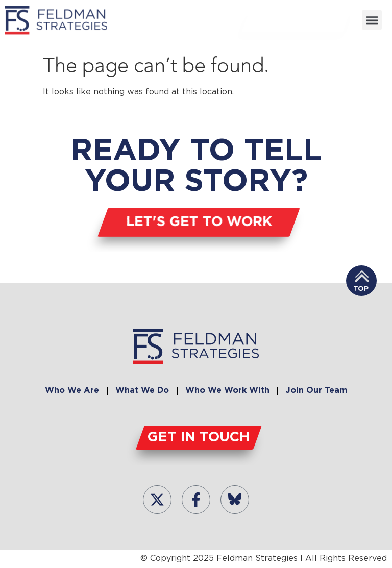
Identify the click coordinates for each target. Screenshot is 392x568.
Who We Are (72, 391)
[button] (372, 20)
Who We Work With (227, 391)
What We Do (142, 391)
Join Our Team (317, 391)
